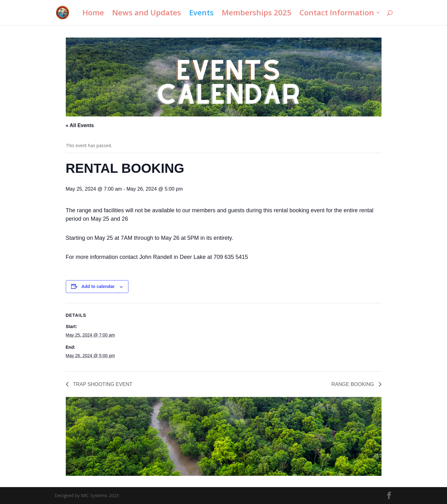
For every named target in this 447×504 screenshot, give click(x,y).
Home (93, 14)
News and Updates (147, 14)
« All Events (80, 125)
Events (201, 14)
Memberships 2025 (257, 14)
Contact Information (337, 14)
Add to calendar (98, 286)
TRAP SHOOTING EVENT (102, 384)
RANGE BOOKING (353, 384)
